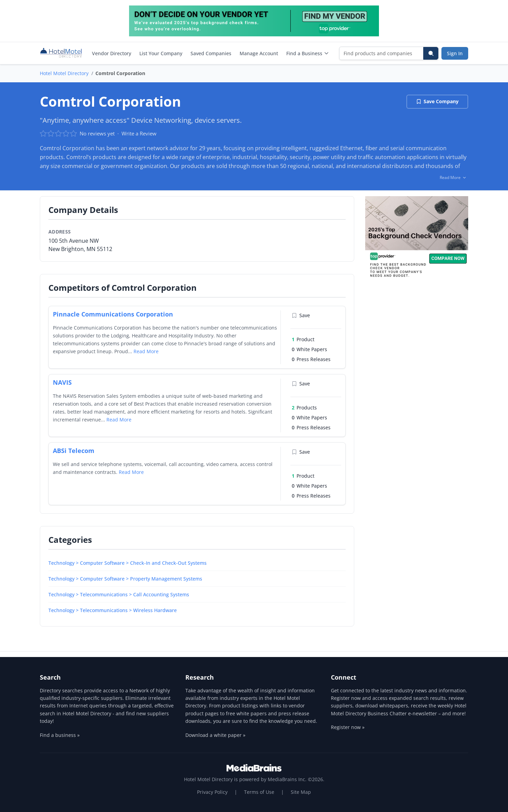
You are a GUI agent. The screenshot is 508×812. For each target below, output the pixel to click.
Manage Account (259, 53)
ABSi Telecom (74, 451)
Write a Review (139, 133)
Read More (146, 351)
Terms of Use (259, 792)
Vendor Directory (112, 53)
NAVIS (62, 382)
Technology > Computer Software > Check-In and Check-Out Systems (128, 563)
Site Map (301, 792)
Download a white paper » (215, 735)
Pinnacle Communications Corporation (113, 314)
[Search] (431, 53)
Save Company (437, 101)
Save (301, 315)
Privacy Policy (212, 792)
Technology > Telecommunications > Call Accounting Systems (119, 594)
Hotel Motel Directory (64, 73)
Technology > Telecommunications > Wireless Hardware (113, 610)
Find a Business (308, 53)
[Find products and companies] (382, 53)
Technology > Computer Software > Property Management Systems (125, 579)
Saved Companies (211, 53)
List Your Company (161, 53)
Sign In (455, 53)
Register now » (348, 727)
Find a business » (60, 735)
